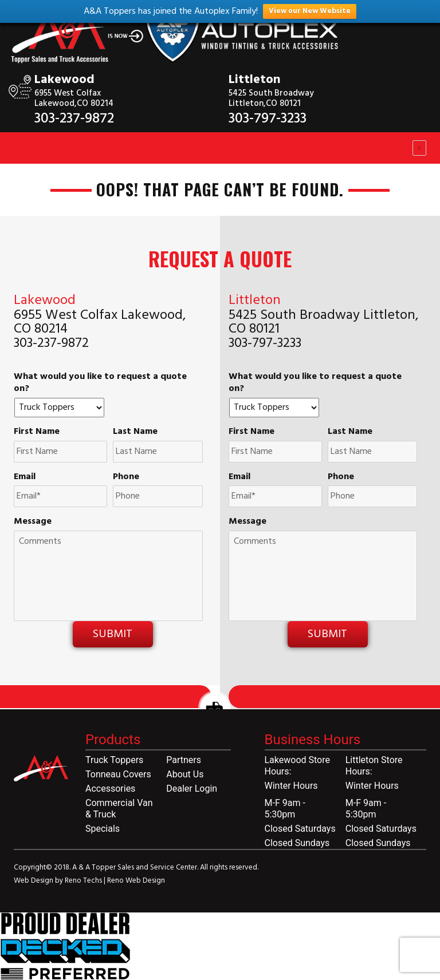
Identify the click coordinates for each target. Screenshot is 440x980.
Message (33, 522)
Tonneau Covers (118, 774)
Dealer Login (192, 789)
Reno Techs (84, 881)
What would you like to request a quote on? (100, 383)
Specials (103, 829)
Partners (184, 760)
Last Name (135, 432)
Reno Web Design (136, 881)
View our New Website (310, 11)
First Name (37, 432)
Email (25, 477)
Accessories (110, 789)
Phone (126, 477)
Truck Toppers (114, 760)
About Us (185, 774)
